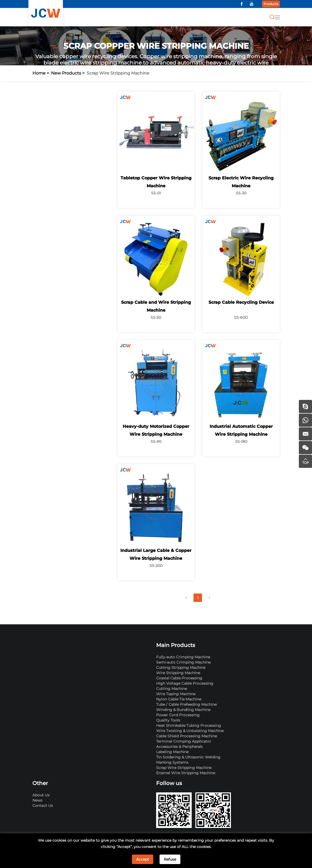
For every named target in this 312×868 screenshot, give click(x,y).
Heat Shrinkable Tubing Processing (189, 725)
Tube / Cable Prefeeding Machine (186, 704)
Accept (143, 859)
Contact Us (43, 806)
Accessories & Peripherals (179, 747)
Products (271, 4)
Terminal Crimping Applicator (184, 741)
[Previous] (186, 598)
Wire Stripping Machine (178, 673)
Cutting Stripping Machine (181, 668)
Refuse (170, 859)
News (37, 800)
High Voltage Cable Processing (185, 683)
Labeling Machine (172, 752)
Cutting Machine (172, 689)
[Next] (210, 598)
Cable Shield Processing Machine (187, 736)
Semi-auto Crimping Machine (183, 662)
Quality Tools (168, 720)
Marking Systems (172, 762)
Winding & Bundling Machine (183, 710)
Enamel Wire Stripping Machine (186, 773)
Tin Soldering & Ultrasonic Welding (188, 757)
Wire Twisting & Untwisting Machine (190, 731)
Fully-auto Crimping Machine (183, 657)
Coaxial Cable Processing (179, 678)
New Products (66, 73)
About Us (41, 795)
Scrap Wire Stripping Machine (118, 73)
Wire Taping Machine (176, 694)
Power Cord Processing (178, 715)
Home (39, 73)
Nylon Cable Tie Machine (179, 699)
